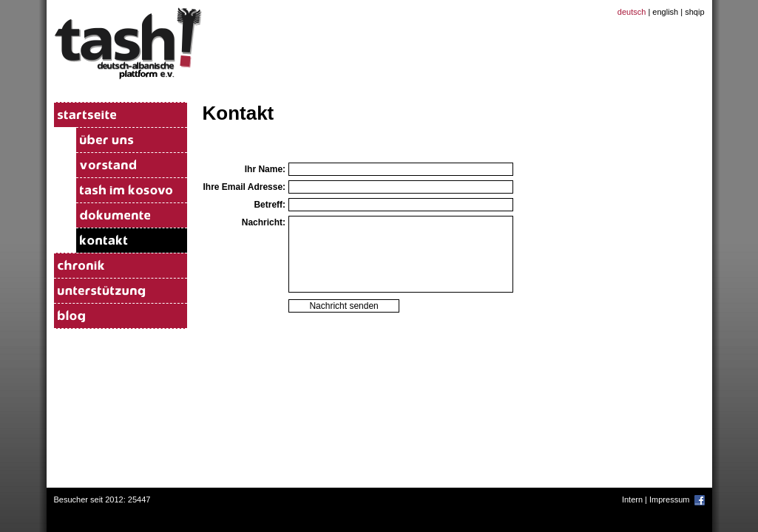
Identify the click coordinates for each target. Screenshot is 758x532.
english (665, 12)
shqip (694, 12)
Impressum (669, 499)
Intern (632, 499)
